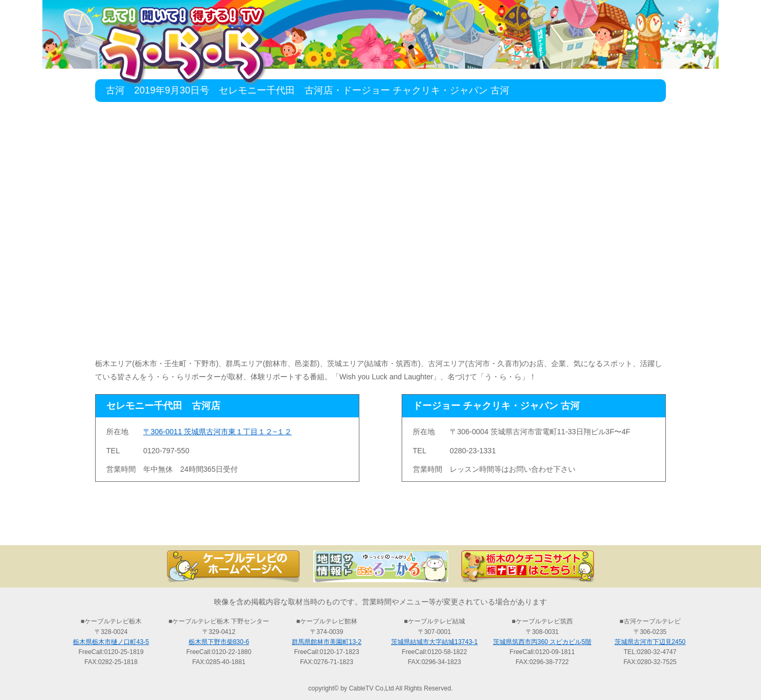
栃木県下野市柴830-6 (219, 642)
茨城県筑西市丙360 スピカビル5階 (542, 642)
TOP (148, 527)
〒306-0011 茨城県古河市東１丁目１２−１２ (217, 432)
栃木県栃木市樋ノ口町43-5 (111, 642)
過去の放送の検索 (380, 527)
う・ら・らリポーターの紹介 (497, 527)
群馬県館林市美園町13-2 (327, 642)
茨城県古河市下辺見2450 (650, 642)
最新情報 (264, 527)
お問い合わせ (613, 527)
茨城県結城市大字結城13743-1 (434, 642)
